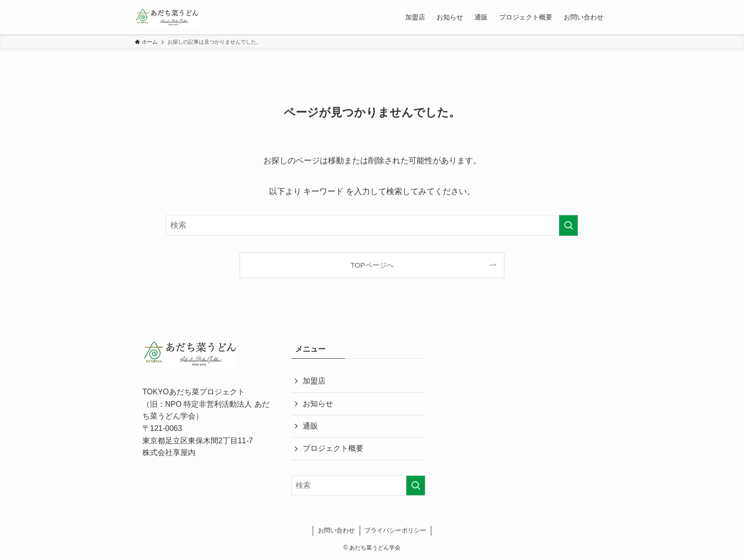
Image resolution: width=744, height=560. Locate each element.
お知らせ (318, 404)
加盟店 (314, 381)
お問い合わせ (336, 530)
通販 (310, 426)
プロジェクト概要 (333, 448)
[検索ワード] (372, 225)
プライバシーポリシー (395, 530)
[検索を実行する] (568, 225)
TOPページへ (372, 265)
